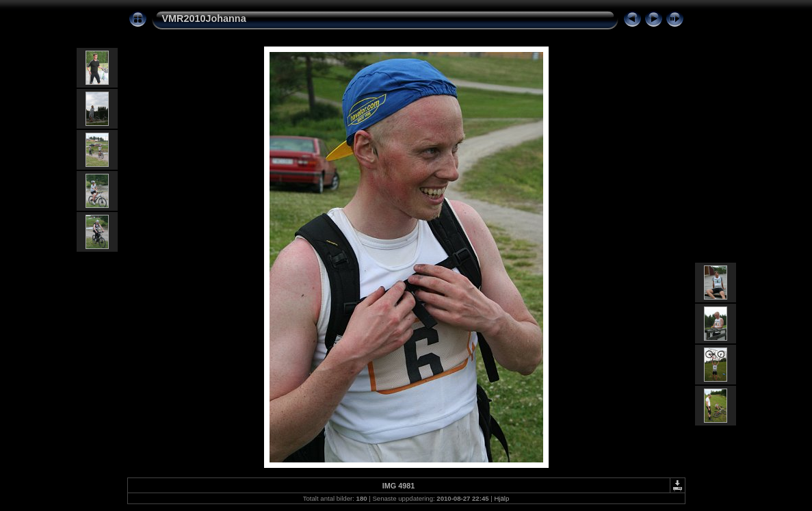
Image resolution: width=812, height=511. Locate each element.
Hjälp (501, 498)
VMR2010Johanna (204, 18)
